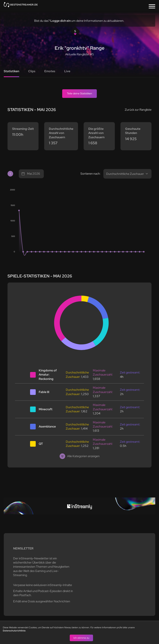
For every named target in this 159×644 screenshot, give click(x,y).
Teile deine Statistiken (79, 93)
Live (67, 71)
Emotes (50, 71)
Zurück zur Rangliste (138, 110)
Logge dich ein (61, 21)
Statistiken (11, 71)
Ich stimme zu (81, 638)
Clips (32, 71)
